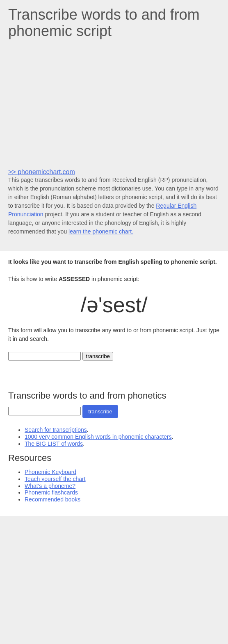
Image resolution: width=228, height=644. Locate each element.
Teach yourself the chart (55, 479)
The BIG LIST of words (54, 444)
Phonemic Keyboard (50, 472)
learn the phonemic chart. (101, 231)
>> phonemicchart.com (42, 172)
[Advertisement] (114, 103)
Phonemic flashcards (51, 492)
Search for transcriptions (56, 430)
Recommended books (52, 499)
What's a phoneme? (50, 486)
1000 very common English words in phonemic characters (98, 437)
